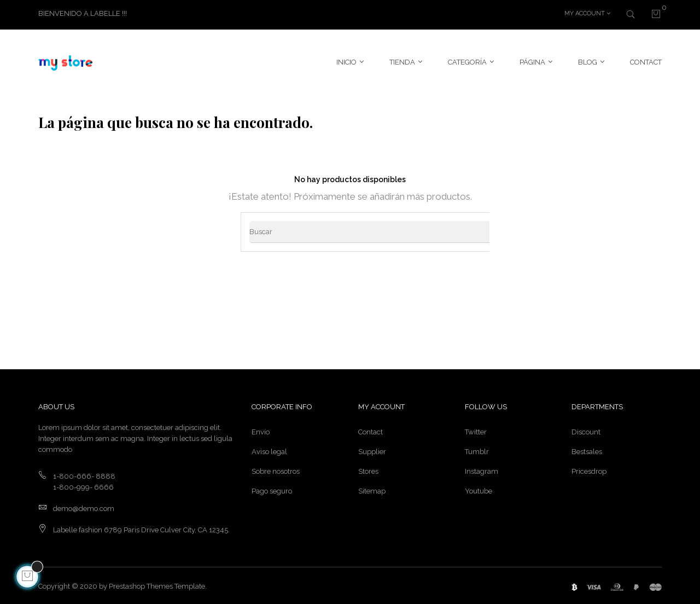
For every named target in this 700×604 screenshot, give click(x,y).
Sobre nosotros (276, 470)
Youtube (479, 489)
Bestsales (587, 450)
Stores (368, 470)
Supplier (372, 450)
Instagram (482, 470)
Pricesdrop (589, 470)
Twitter (476, 430)
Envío (261, 430)
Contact (371, 430)
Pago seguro (272, 489)
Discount (586, 430)
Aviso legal (269, 450)
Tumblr (477, 450)
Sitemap (372, 489)
